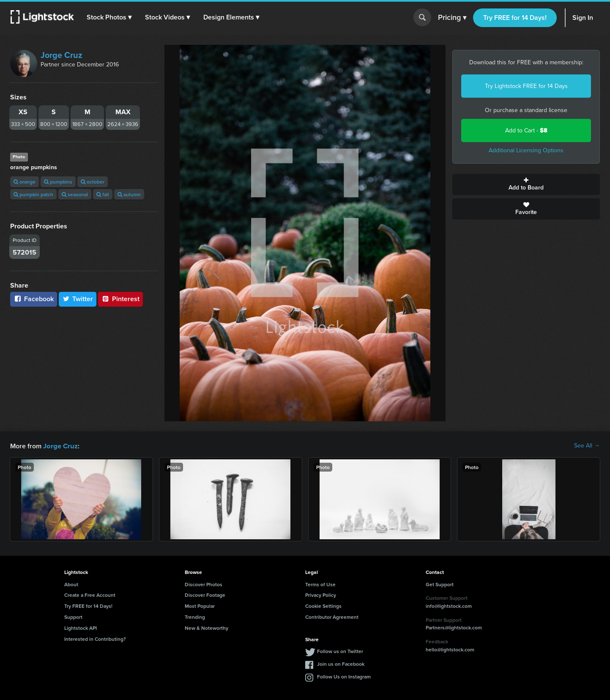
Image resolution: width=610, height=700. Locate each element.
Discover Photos (204, 584)
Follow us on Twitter (340, 651)
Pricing (452, 18)
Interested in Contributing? (95, 638)
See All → (587, 446)
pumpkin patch (33, 194)
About (71, 584)
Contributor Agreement (332, 616)
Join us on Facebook (341, 663)
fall (103, 194)
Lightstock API (81, 627)
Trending (195, 616)
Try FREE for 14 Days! (515, 18)
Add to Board (526, 184)
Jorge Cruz (62, 55)
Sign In (583, 18)
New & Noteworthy (207, 627)
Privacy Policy (321, 594)
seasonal (75, 194)
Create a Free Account (90, 594)
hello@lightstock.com (450, 649)
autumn (129, 194)
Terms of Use (320, 584)
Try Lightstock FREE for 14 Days (526, 86)
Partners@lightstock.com (454, 627)
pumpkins (58, 182)
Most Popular (200, 605)
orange (25, 182)
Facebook (34, 299)
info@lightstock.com (449, 605)
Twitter (78, 299)
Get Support (440, 584)
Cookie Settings (323, 605)
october (93, 182)
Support (73, 616)
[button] (109, 17)
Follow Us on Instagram (344, 676)
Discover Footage (205, 594)
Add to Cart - (526, 130)
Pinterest (120, 299)
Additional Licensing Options (526, 150)
